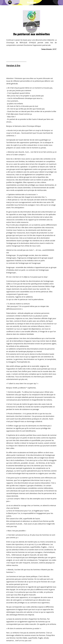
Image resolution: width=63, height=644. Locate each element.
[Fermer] (3, 3)
